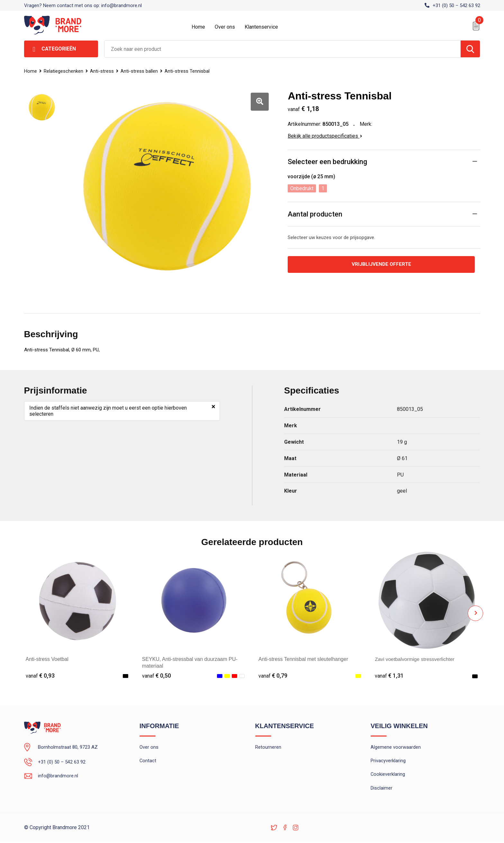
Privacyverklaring (388, 761)
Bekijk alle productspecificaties (325, 136)
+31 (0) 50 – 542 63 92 (456, 5)
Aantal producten (315, 214)
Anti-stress (103, 71)
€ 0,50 (157, 676)
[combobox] (283, 49)
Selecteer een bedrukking (327, 162)
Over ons (225, 27)
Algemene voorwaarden (396, 747)
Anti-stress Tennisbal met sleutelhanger (303, 659)
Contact (148, 761)
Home (198, 27)
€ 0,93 (40, 676)
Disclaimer (382, 789)
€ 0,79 (273, 676)
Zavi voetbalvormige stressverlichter (416, 659)
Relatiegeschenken (64, 71)
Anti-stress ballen (140, 71)
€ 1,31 (389, 676)
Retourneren (268, 747)
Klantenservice (261, 27)
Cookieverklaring (388, 775)
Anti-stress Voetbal (47, 659)
